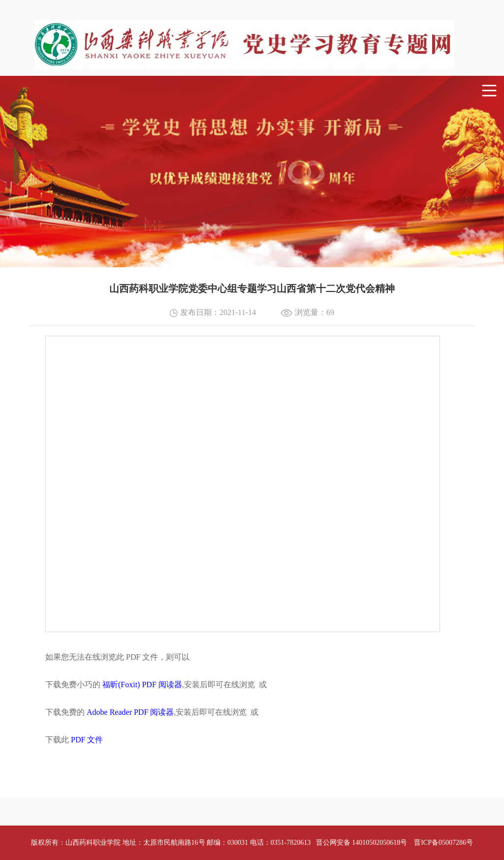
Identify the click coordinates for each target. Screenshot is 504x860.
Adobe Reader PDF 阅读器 (130, 712)
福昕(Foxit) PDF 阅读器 (142, 685)
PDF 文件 (87, 740)
